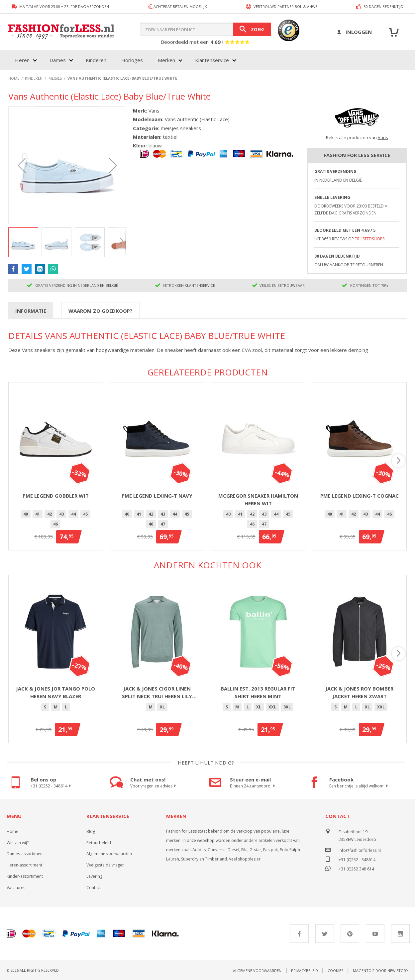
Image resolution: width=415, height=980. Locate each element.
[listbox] (56, 520)
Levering (94, 876)
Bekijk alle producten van (357, 137)
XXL (272, 707)
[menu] (125, 60)
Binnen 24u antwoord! (253, 786)
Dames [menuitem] (58, 60)
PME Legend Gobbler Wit (56, 496)
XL (162, 707)
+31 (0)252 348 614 (356, 868)
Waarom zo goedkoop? (101, 311)
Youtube (375, 934)
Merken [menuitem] (166, 60)
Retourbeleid (99, 843)
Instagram (400, 934)
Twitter (325, 934)
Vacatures (16, 888)
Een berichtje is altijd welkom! (360, 786)
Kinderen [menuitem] (96, 60)
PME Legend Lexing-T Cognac (360, 496)
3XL (287, 707)
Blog (91, 831)
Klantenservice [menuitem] (212, 60)
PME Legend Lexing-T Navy (157, 496)
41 (38, 514)
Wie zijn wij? (18, 843)
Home (12, 831)
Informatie (31, 311)
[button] (22, 165)
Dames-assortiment (25, 854)
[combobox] (206, 29)
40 (26, 514)
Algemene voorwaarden (109, 854)
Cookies (335, 971)
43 (61, 514)
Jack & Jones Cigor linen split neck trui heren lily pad (157, 693)
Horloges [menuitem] (132, 60)
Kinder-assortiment (25, 876)
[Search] (252, 29)
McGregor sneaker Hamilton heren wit (258, 499)
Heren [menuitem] (22, 60)
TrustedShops (370, 239)
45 (85, 514)
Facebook (299, 934)
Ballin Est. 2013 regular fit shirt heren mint (258, 692)
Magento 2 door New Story (381, 971)
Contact (94, 888)
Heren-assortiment (24, 865)
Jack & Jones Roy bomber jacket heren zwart (359, 692)
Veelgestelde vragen (105, 865)
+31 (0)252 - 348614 (52, 786)
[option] (26, 514)
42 (50, 514)
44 (73, 514)
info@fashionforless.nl (360, 850)
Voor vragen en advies (154, 786)
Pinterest (350, 934)
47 (163, 524)
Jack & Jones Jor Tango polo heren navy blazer (55, 692)
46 (55, 524)
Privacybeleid (305, 971)
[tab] (31, 310)
